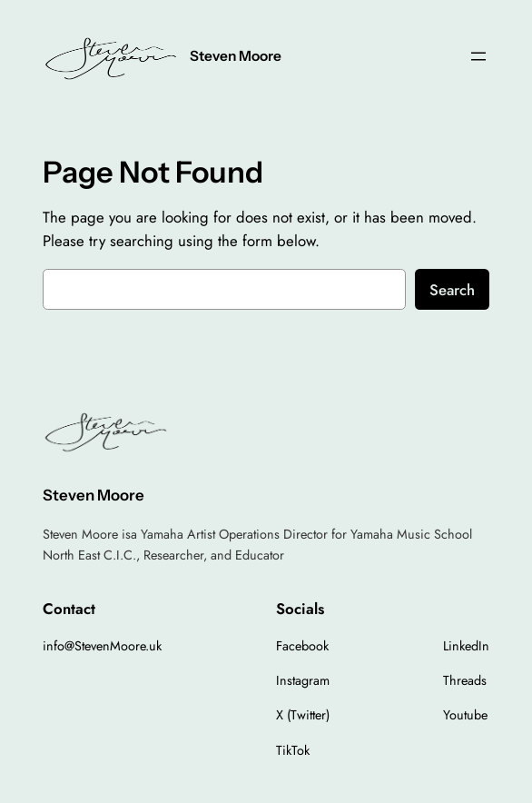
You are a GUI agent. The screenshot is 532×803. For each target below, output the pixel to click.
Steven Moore (236, 56)
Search (452, 290)
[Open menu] (478, 56)
